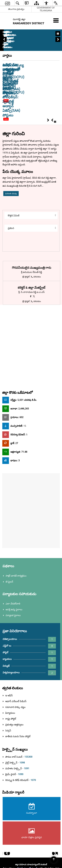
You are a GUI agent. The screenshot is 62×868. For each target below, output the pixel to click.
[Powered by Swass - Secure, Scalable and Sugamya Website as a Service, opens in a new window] (31, 835)
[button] (4, 32)
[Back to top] (54, 860)
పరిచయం (36, 220)
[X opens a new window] (34, 240)
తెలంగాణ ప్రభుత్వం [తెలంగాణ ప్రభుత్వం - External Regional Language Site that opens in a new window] (16, 9)
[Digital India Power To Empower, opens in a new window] (31, 861)
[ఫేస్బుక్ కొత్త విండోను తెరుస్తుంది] (31, 240)
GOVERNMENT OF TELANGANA (46, 9)
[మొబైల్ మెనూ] (56, 20)
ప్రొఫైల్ (26, 220)
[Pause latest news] (55, 65)
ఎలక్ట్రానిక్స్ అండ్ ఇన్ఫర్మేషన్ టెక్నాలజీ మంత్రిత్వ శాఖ (25, 818)
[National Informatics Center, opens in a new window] (31, 848)
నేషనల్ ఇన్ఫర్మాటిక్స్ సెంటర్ (27, 812)
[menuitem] (7, 3)
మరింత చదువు (11, 137)
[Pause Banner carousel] (58, 34)
